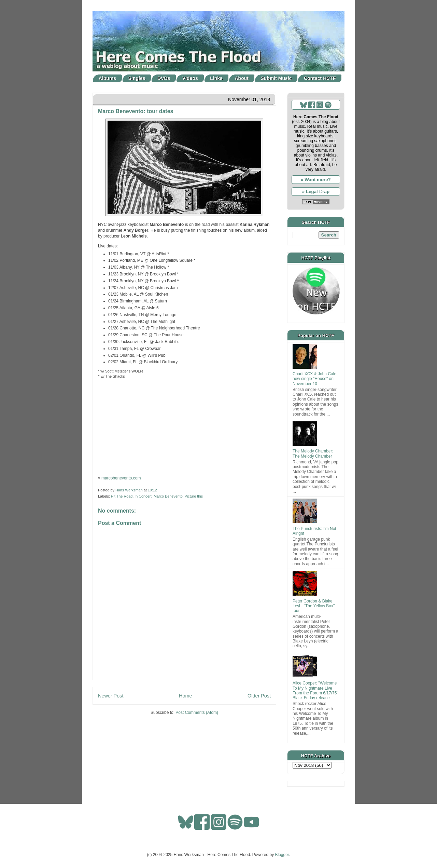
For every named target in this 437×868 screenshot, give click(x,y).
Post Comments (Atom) (197, 713)
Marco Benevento (168, 496)
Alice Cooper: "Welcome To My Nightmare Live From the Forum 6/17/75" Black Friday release (315, 690)
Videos (190, 78)
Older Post (259, 696)
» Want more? (316, 180)
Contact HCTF (320, 78)
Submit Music (276, 78)
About (242, 78)
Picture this (194, 496)
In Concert (143, 496)
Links (216, 78)
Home (185, 696)
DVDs (164, 78)
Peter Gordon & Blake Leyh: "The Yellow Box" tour (314, 606)
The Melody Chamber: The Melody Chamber (313, 453)
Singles (137, 78)
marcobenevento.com (121, 478)
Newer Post (111, 696)
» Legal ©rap (316, 192)
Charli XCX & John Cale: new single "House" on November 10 (315, 379)
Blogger (282, 855)
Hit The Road (122, 496)
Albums (107, 78)
